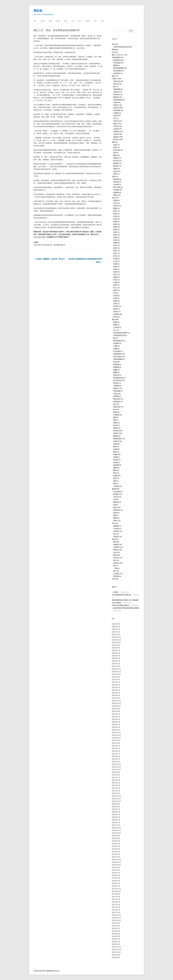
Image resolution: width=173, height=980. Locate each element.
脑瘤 (115, 417)
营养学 (115, 174)
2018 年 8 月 (116, 870)
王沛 (115, 293)
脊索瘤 (115, 322)
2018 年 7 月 (116, 873)
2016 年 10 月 (116, 920)
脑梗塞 (115, 65)
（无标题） (115, 592)
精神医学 (116, 97)
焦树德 (115, 200)
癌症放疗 (116, 166)
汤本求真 (116, 306)
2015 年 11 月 (116, 949)
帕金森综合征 (118, 60)
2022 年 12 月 (116, 732)
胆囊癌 (115, 372)
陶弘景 (115, 214)
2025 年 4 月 (116, 658)
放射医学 (116, 163)
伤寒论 (115, 195)
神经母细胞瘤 (118, 359)
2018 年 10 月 (116, 865)
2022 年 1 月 (116, 761)
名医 (73, 21)
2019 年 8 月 (116, 838)
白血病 (115, 394)
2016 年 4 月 (116, 936)
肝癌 (115, 478)
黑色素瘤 (116, 465)
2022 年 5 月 (116, 751)
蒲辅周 (115, 277)
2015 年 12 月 (116, 947)
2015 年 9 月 (116, 955)
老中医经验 (117, 110)
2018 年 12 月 (116, 859)
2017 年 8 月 (116, 896)
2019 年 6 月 (116, 844)
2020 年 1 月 (116, 825)
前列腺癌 (116, 343)
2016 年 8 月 (116, 926)
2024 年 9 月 (116, 677)
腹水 (115, 404)
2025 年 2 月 (116, 664)
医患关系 (116, 375)
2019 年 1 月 (116, 857)
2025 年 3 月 (116, 661)
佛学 (115, 571)
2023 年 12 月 (116, 701)
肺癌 (115, 446)
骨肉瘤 (115, 457)
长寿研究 (116, 529)
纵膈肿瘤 (116, 367)
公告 (113, 52)
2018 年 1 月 (116, 886)
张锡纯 (115, 227)
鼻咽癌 (115, 436)
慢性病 (88, 21)
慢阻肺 (114, 49)
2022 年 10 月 (116, 738)
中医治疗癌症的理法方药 (121, 47)
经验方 (115, 124)
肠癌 (115, 481)
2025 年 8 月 (116, 648)
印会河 (115, 203)
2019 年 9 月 (116, 836)
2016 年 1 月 (116, 944)
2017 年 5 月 (116, 904)
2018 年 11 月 (116, 862)
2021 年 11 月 (116, 767)
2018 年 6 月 (116, 875)
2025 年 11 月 (116, 640)
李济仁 (115, 256)
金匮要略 (116, 192)
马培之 (115, 274)
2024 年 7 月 (116, 682)
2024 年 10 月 (116, 674)
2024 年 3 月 (116, 693)
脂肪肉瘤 (116, 364)
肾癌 (115, 420)
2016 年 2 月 (116, 941)
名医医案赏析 (118, 354)
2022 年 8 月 (116, 743)
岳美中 (115, 211)
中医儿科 (116, 121)
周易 (116, 568)
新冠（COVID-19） (118, 55)
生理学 (115, 147)
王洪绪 (115, 298)
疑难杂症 (116, 502)
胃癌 (115, 452)
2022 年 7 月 (116, 746)
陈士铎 (115, 240)
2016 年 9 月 (116, 923)
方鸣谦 (115, 282)
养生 (95, 21)
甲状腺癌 (116, 415)
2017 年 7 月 (116, 899)
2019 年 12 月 (116, 828)
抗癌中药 (59, 245)
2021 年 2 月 (116, 791)
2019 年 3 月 (116, 851)
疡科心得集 (117, 187)
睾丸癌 (115, 425)
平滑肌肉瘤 (117, 391)
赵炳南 (115, 237)
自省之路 (116, 558)
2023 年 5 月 (116, 719)
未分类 (114, 579)
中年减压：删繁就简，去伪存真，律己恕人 (49, 259)
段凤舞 (115, 301)
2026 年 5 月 (116, 624)
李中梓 (115, 280)
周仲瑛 (115, 229)
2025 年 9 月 (116, 645)
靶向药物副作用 (118, 341)
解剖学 (115, 155)
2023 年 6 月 (116, 716)
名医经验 (116, 314)
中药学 (115, 116)
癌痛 (115, 470)
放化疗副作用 (118, 380)
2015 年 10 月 (116, 952)
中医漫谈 (116, 132)
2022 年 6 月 (116, 748)
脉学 (115, 87)
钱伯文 (115, 245)
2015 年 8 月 (116, 957)
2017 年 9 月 (116, 894)
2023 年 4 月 (116, 722)
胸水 (115, 409)
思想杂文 (116, 563)
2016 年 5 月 (116, 934)
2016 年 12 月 (116, 915)
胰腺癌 (115, 468)
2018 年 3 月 (116, 883)
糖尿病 (115, 518)
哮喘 (115, 515)
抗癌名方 (116, 388)
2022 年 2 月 (116, 759)
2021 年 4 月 (116, 785)
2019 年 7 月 (116, 841)
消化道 (115, 171)
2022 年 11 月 (116, 735)
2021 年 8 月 (116, 775)
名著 (113, 177)
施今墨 (115, 272)
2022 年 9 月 (116, 740)
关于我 (43, 21)
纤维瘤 (115, 349)
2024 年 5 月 (116, 687)
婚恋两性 (116, 544)
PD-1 (115, 330)
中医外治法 (117, 81)
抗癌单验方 (117, 401)
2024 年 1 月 (116, 698)
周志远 (38, 11)
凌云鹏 (115, 259)
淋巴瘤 (115, 460)
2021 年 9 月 (116, 772)
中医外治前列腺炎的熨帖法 (120, 605)
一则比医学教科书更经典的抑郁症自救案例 (126, 608)
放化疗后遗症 (118, 356)
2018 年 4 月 (116, 881)
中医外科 (116, 129)
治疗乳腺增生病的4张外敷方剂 (122, 595)
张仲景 (115, 312)
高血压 (115, 145)
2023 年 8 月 (116, 711)
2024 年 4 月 (116, 690)
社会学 (115, 552)
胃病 (115, 505)
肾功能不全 (117, 94)
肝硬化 (115, 507)
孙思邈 (115, 264)
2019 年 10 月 (116, 833)
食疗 (115, 534)
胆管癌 (115, 325)
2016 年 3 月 (116, 939)
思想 (102, 21)
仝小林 (115, 261)
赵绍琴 (115, 309)
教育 (115, 542)
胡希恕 (115, 267)
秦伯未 (115, 224)
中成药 (115, 102)
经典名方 (116, 139)
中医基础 (116, 113)
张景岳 (115, 269)
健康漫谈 (116, 526)
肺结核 (115, 513)
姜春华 (115, 290)
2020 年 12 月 (116, 796)
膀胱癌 (115, 423)
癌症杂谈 (116, 431)
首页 (35, 21)
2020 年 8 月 (116, 806)
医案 (50, 21)
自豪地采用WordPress (53, 971)
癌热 (115, 473)
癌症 (80, 21)
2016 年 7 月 (116, 928)
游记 (115, 560)
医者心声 (116, 84)
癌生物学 (116, 383)
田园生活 (116, 550)
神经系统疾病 (116, 57)
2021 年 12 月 (116, 764)
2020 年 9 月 (116, 804)
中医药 (58, 21)
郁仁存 (115, 288)
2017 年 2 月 (116, 910)
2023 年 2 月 (116, 727)
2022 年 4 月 (116, 754)
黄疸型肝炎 (117, 510)
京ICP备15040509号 (40, 971)
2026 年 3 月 (116, 629)
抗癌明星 (116, 396)
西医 (66, 21)
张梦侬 (115, 304)
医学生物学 (117, 150)
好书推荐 (116, 190)
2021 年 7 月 (116, 777)
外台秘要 (116, 184)
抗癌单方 (116, 105)
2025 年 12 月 (116, 637)
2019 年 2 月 (116, 854)
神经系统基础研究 (119, 68)
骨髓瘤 (115, 370)
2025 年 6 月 (116, 653)
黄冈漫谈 (116, 576)
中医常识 (116, 126)
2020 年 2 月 (116, 822)
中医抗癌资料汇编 (119, 335)
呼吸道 (115, 169)
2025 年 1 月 (116, 666)
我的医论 (116, 137)
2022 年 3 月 (116, 756)
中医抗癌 (116, 486)
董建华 (115, 208)
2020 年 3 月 (116, 820)
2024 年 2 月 (116, 695)
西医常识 (116, 158)
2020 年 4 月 (116, 817)
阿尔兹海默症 (118, 71)
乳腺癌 (115, 454)
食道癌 (115, 476)
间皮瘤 (115, 449)
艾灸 (115, 118)
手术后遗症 (117, 351)
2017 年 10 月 (116, 891)
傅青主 (115, 235)
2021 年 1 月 (116, 793)
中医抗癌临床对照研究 (120, 333)
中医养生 (116, 536)
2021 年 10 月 (116, 769)
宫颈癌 (115, 444)
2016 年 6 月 (116, 931)
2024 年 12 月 (116, 669)
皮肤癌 (115, 462)
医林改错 (116, 179)
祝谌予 (115, 251)
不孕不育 (116, 497)
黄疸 (115, 338)
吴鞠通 (115, 243)
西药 (115, 153)
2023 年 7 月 (116, 714)
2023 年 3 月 (116, 724)
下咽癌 (115, 346)
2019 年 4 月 (116, 849)
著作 (113, 44)
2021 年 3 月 (116, 788)
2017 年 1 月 (116, 912)
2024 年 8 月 (116, 679)
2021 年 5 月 (116, 783)
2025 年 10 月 (116, 642)
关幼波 (115, 216)
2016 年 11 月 (116, 918)
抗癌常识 (116, 433)
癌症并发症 (117, 399)
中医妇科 (116, 92)
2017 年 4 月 (116, 907)
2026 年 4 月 (116, 626)
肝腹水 (115, 521)
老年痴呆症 (117, 73)
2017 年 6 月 (116, 902)
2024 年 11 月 (116, 671)
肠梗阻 (115, 412)
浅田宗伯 (116, 206)
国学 (115, 566)
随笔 (115, 555)
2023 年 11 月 (116, 703)
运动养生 (116, 531)
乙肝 (115, 499)
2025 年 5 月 (116, 656)
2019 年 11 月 (116, 830)
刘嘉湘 (115, 222)
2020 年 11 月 (116, 799)
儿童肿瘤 (116, 386)
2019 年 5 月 (116, 846)
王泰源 (115, 296)
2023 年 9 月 (116, 709)
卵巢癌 (115, 428)
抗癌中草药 (117, 407)
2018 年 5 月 (116, 878)
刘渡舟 (115, 232)
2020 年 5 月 (116, 814)
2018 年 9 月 (116, 867)
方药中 (115, 253)
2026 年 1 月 (116, 634)
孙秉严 (115, 285)
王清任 (115, 219)
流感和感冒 (117, 89)
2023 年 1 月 (116, 730)
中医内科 (116, 134)
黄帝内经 (116, 182)
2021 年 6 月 (116, 780)
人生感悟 (116, 574)
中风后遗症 (117, 63)
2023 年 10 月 (116, 706)
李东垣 (115, 317)
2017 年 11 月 (116, 889)
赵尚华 (115, 248)
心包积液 (116, 327)
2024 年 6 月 (116, 685)
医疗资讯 (116, 161)
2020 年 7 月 (116, 809)
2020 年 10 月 (116, 801)
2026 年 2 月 (116, 632)
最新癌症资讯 (118, 439)
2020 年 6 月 (116, 812)
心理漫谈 (116, 547)
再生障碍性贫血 (118, 378)
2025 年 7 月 (116, 650)
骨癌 (115, 484)
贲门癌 (115, 362)
